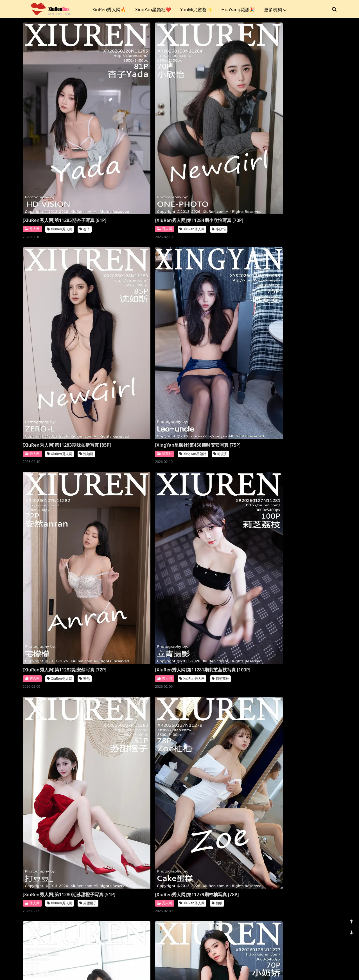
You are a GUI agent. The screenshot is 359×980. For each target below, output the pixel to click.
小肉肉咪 (88, 917)
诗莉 (244, 765)
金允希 (86, 765)
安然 (164, 308)
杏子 (85, 157)
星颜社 (32, 308)
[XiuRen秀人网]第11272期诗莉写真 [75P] (218, 753)
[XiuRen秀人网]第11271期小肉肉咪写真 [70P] (59, 905)
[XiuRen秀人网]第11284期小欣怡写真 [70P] (138, 145)
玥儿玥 (246, 461)
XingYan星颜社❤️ (153, 10)
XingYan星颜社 (60, 308)
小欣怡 (166, 157)
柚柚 (164, 461)
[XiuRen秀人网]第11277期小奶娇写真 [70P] (59, 601)
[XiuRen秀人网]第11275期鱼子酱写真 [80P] (218, 601)
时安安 (88, 308)
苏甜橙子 (88, 461)
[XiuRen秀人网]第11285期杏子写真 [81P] (59, 145)
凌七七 (166, 765)
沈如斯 (246, 157)
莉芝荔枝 (247, 308)
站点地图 (195, 969)
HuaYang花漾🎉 (238, 10)
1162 (319, 940)
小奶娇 (86, 612)
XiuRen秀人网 (59, 157)
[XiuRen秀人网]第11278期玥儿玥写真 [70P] (218, 449)
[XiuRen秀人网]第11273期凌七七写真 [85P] (138, 753)
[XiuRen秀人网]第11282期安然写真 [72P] (138, 296)
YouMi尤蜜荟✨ (196, 10)
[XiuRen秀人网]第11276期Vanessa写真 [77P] (138, 601)
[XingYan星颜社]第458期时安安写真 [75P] (59, 296)
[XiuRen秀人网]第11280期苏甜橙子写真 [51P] (59, 449)
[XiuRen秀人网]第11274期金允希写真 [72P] (59, 753)
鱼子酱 (246, 612)
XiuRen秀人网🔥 (109, 10)
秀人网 (32, 156)
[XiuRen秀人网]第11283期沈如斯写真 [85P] (218, 145)
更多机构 (275, 10)
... (306, 940)
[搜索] (334, 9)
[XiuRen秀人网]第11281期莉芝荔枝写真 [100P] (218, 296)
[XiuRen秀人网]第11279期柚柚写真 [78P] (138, 449)
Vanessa (135, 612)
